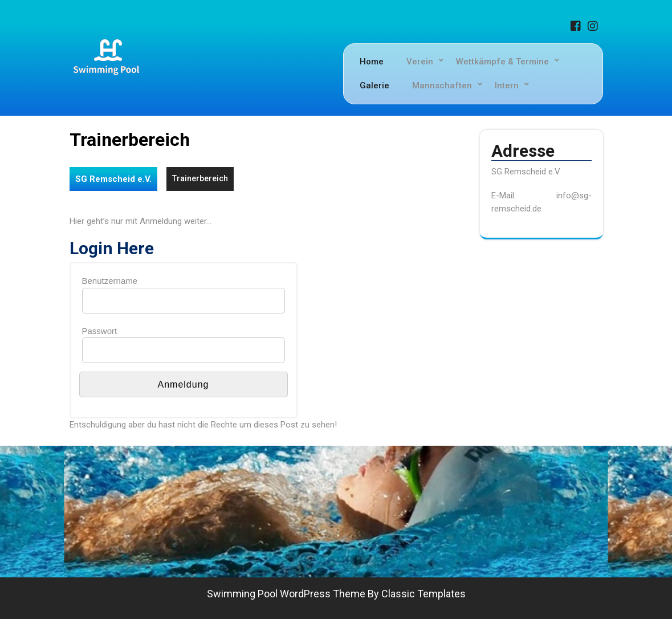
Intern (507, 85)
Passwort (100, 331)
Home (372, 62)
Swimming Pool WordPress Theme (286, 594)
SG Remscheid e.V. (113, 179)
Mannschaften (442, 85)
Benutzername (110, 281)
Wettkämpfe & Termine (502, 62)
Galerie (374, 85)
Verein (420, 62)
